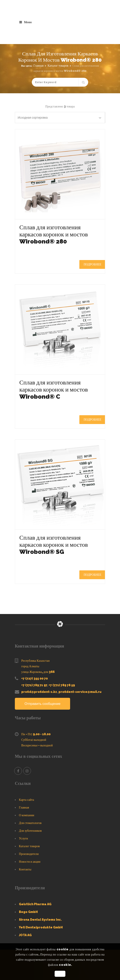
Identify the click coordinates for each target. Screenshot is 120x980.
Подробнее (92, 264)
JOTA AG (25, 935)
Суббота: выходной (34, 740)
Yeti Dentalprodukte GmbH (41, 927)
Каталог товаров (58, 66)
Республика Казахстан (35, 661)
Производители (29, 854)
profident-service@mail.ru (80, 692)
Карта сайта (26, 800)
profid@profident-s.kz (39, 692)
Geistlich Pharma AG (35, 904)
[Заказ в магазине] (60, 118)
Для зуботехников (30, 831)
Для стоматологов (30, 823)
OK (60, 974)
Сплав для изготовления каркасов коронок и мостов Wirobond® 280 (54, 234)
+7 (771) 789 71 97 (34, 685)
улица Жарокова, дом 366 (38, 672)
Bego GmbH (28, 912)
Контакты (25, 869)
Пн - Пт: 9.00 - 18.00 (36, 734)
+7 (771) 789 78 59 (62, 685)
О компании (27, 815)
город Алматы (30, 666)
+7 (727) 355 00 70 (35, 678)
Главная (38, 66)
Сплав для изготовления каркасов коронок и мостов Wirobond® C (54, 390)
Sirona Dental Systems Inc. (40, 920)
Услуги (23, 838)
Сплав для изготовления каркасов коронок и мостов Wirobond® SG (54, 545)
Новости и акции (30, 862)
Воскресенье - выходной (37, 745)
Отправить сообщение (42, 704)
